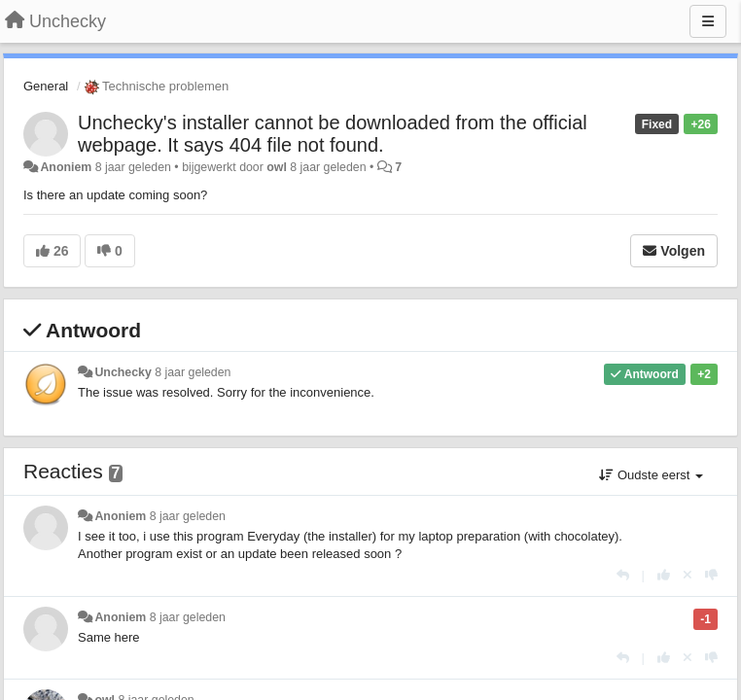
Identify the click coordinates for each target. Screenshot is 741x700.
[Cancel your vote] (688, 575)
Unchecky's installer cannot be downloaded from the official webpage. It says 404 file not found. (333, 134)
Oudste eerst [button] (651, 475)
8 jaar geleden (193, 372)
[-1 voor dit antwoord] (711, 575)
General (46, 86)
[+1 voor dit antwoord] (664, 575)
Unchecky (123, 372)
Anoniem (66, 167)
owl (277, 167)
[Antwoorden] (623, 575)
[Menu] (708, 21)
